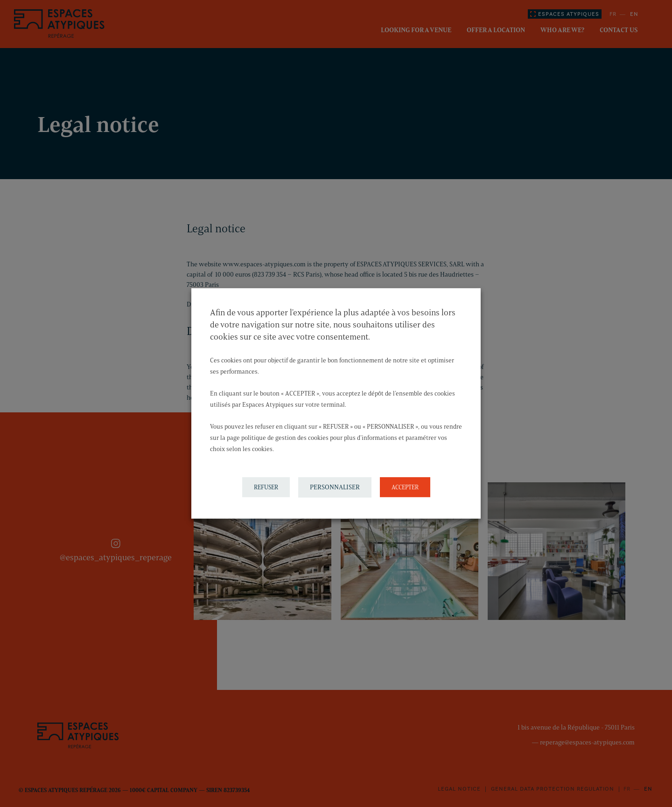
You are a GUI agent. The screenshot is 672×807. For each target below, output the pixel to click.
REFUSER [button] (266, 487)
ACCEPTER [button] (405, 487)
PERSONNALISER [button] (335, 487)
